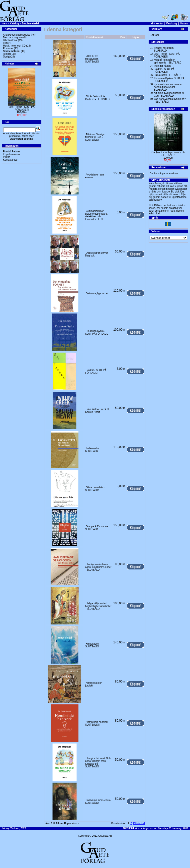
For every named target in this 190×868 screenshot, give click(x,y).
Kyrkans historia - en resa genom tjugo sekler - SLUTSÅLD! (168, 87)
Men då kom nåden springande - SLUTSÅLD (168, 61)
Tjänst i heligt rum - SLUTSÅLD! (164, 49)
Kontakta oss (10, 160)
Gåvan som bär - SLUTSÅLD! (95, 489)
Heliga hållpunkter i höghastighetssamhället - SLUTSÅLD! (98, 606)
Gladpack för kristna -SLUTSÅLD (97, 528)
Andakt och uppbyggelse (17, 35)
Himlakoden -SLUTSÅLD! (93, 645)
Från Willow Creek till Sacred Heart (97, 411)
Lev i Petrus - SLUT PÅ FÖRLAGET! (22, 108)
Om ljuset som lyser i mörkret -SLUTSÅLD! (168, 154)
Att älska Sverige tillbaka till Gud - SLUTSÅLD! (95, 137)
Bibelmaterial (10, 40)
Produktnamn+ (95, 37)
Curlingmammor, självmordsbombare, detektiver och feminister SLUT (96, 215)
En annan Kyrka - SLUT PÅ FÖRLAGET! (98, 332)
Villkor (6, 157)
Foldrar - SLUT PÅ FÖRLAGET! (96, 372)
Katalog (14, 24)
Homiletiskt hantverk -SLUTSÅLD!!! (98, 723)
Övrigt (6, 57)
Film (5, 43)
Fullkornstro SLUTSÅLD (92, 450)
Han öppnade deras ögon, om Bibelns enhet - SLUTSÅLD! (98, 567)
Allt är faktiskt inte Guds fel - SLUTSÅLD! (98, 98)
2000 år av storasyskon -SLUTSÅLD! (93, 59)
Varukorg (171, 24)
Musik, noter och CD (14, 46)
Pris (123, 37)
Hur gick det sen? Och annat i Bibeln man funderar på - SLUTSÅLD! (98, 762)
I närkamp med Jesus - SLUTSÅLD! (98, 802)
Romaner (8, 48)
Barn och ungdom (13, 37)
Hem (4, 24)
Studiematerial (30, 24)
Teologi (7, 54)
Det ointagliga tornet (97, 293)
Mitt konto (157, 24)
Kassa (184, 24)
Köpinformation (11, 154)
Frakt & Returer (11, 152)
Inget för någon (162, 66)
